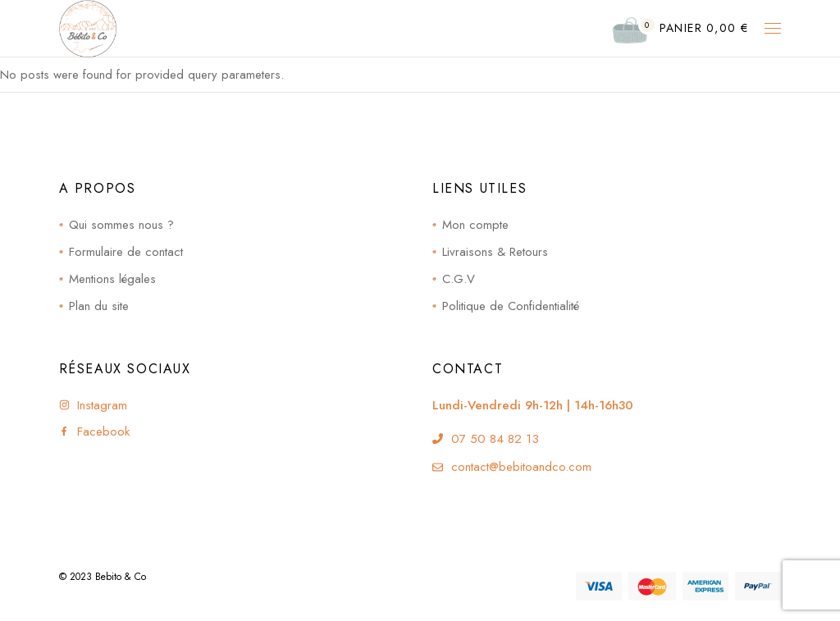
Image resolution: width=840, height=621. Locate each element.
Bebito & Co (121, 577)
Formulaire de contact (126, 252)
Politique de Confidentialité (511, 306)
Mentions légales (112, 279)
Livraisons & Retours (495, 252)
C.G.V (459, 279)
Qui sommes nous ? (121, 225)
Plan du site (99, 306)
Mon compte (475, 225)
